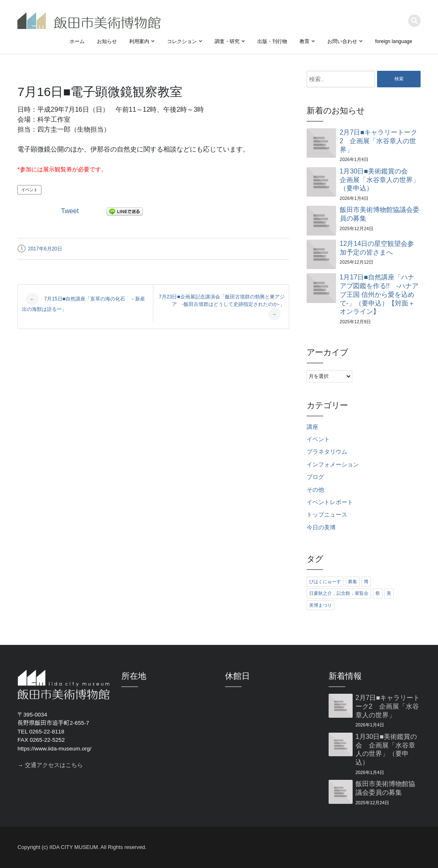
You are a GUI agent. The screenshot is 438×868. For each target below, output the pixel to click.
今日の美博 (321, 528)
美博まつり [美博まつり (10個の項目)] (321, 605)
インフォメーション (333, 465)
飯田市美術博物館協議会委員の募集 (380, 214)
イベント (29, 190)
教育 (305, 41)
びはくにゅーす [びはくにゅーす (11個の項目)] (325, 582)
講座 (312, 427)
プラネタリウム (327, 452)
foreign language (393, 41)
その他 (315, 490)
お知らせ (107, 41)
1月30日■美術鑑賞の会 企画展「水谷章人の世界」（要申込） (380, 180)
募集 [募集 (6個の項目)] (353, 582)
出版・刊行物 (272, 41)
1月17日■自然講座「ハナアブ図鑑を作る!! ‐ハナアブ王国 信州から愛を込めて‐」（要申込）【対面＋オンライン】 (379, 294)
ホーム (77, 41)
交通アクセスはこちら (54, 765)
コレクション (182, 41)
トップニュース (327, 515)
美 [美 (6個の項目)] (389, 593)
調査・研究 (227, 41)
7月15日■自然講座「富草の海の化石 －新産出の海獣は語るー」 (83, 303)
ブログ (315, 477)
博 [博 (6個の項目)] (366, 582)
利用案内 (139, 41)
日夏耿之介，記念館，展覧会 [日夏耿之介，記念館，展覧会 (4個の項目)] (339, 593)
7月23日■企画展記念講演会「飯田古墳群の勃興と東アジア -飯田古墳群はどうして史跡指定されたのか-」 (221, 307)
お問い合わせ (342, 41)
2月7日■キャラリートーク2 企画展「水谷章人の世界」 (379, 141)
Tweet (70, 211)
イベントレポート (330, 502)
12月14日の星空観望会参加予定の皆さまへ (377, 248)
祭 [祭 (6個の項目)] (378, 593)
